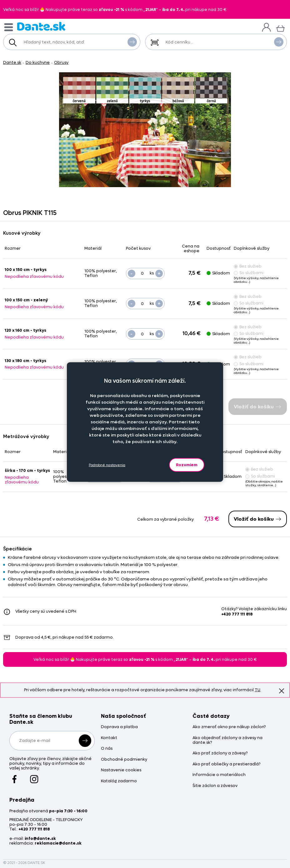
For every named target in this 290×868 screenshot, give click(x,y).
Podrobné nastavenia (107, 465)
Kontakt (109, 738)
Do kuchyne (38, 62)
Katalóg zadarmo (119, 781)
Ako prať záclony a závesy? (220, 753)
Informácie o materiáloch (219, 775)
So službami (249, 273)
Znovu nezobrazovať (282, 691)
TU (257, 690)
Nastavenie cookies (121, 770)
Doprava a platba (119, 727)
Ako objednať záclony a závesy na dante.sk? (227, 740)
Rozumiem (187, 465)
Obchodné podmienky (124, 760)
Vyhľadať (132, 42)
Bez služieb (248, 266)
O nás (107, 749)
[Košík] (280, 28)
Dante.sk (12, 62)
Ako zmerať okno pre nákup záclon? (229, 727)
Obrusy (61, 62)
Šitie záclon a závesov (215, 786)
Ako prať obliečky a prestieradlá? (226, 764)
